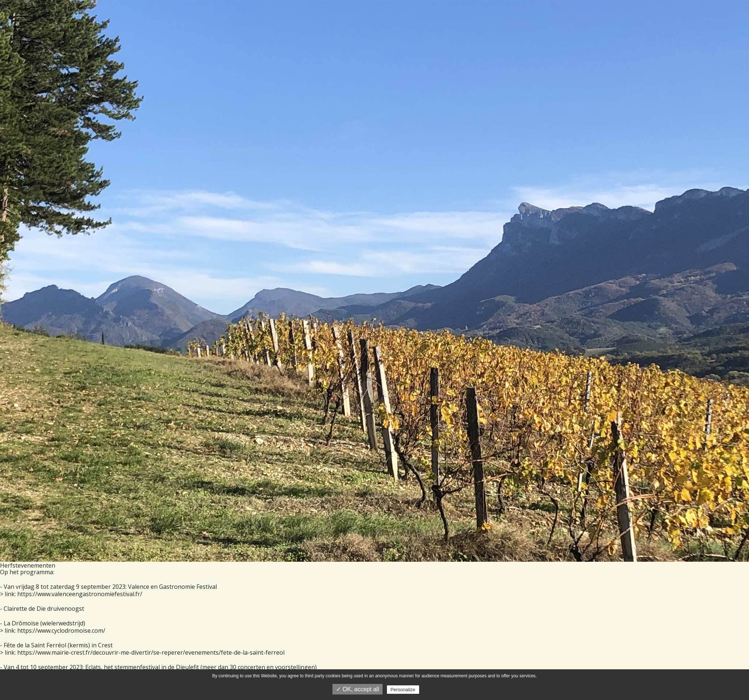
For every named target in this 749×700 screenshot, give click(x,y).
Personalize (403, 690)
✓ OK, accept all (357, 689)
